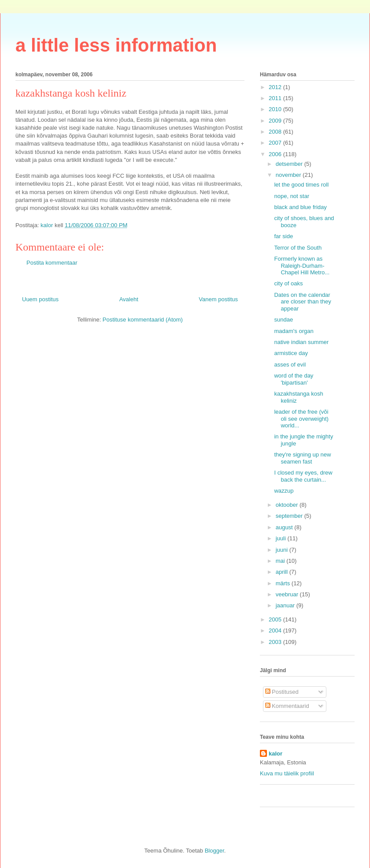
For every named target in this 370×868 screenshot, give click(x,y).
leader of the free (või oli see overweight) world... (301, 419)
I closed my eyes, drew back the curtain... (303, 476)
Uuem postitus (40, 299)
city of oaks (288, 283)
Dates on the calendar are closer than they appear (302, 302)
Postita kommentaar (52, 263)
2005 (276, 619)
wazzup (284, 491)
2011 (276, 98)
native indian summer (301, 342)
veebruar (288, 594)
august (285, 527)
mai (281, 561)
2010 (276, 109)
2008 (276, 132)
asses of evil (290, 365)
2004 (276, 630)
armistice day (291, 353)
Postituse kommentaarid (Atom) (143, 320)
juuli (282, 538)
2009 (276, 121)
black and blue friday (300, 207)
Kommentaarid (287, 706)
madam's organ (294, 331)
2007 (276, 143)
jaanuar (286, 605)
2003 (276, 642)
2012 (276, 87)
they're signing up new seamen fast (302, 458)
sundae (283, 320)
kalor (276, 754)
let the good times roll (301, 185)
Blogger (215, 851)
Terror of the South (298, 248)
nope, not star (292, 196)
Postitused (282, 692)
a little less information (116, 45)
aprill (283, 572)
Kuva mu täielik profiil (287, 773)
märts (284, 583)
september (290, 516)
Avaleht (129, 299)
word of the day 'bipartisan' (294, 379)
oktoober (288, 505)
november (289, 175)
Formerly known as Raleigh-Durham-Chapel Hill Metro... (302, 266)
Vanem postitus (218, 299)
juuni (283, 550)
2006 (276, 154)
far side (283, 236)
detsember (290, 164)
